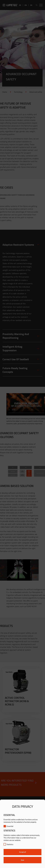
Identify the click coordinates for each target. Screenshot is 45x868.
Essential (8, 826)
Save (22, 860)
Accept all (22, 852)
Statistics (8, 844)
